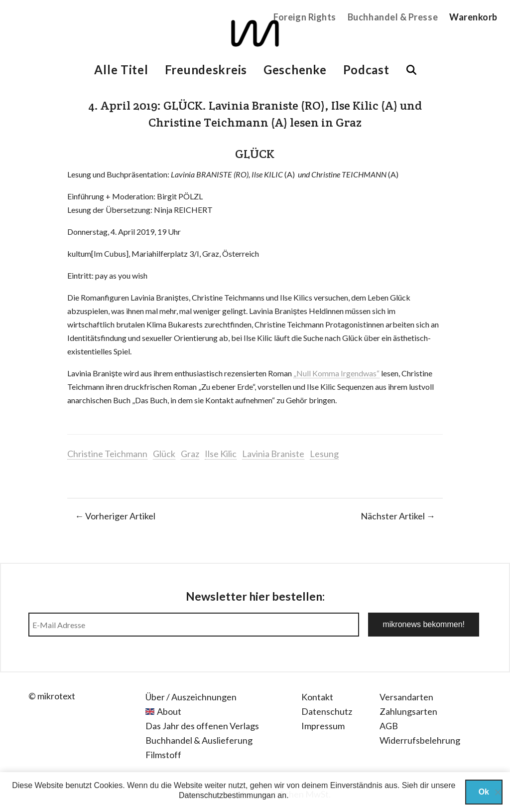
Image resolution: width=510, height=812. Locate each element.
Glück (164, 454)
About (169, 711)
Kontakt (317, 697)
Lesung (324, 454)
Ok (484, 792)
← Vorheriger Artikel (115, 516)
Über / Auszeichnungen (191, 697)
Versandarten (406, 697)
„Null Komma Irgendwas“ (336, 373)
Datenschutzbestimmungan (227, 795)
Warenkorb (473, 17)
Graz (190, 454)
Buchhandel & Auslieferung (199, 740)
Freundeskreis (206, 70)
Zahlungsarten (408, 711)
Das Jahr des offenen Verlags (202, 726)
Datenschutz (327, 711)
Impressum (323, 726)
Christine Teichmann (107, 454)
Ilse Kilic (221, 454)
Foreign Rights (305, 17)
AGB (389, 726)
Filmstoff (163, 755)
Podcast (366, 70)
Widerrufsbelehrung (420, 740)
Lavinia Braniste (273, 454)
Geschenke (295, 70)
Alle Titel (121, 70)
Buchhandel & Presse (393, 17)
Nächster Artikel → (398, 516)
